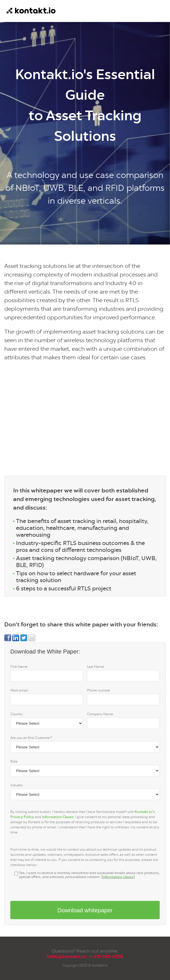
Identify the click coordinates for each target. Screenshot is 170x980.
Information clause (118, 877)
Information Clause (58, 817)
